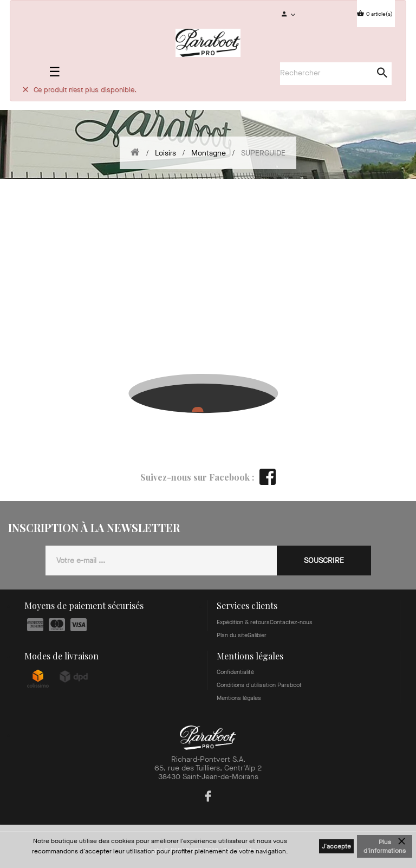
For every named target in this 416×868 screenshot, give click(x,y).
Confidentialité (235, 672)
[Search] (330, 73)
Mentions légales (239, 698)
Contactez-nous (291, 622)
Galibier (257, 635)
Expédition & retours (243, 622)
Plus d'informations (385, 846)
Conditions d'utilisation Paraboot (259, 685)
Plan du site (232, 635)
